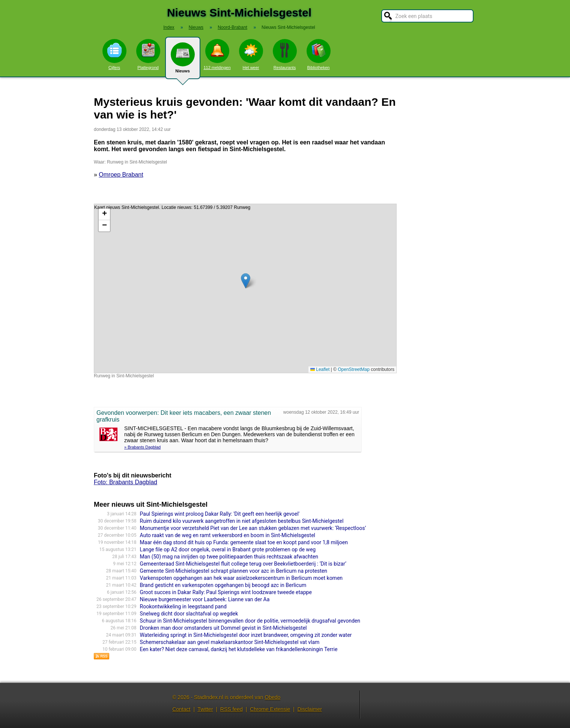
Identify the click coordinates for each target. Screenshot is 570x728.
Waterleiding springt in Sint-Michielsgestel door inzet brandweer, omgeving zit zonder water (246, 635)
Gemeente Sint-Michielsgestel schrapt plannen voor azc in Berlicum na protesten (234, 571)
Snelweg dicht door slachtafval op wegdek (189, 614)
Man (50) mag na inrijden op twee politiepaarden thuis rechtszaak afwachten (229, 557)
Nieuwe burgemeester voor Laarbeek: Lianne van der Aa (205, 599)
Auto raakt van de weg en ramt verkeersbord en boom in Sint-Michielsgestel (228, 535)
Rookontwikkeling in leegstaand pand (183, 606)
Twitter (205, 709)
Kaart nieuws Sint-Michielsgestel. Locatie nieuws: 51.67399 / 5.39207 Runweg (244, 288)
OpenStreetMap (354, 369)
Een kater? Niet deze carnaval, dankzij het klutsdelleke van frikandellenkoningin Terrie (239, 649)
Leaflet (320, 369)
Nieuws (183, 61)
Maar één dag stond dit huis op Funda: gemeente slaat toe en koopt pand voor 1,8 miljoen (244, 542)
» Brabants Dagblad (142, 447)
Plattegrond (148, 54)
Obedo (272, 697)
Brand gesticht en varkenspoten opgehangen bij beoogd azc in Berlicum (223, 585)
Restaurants (285, 54)
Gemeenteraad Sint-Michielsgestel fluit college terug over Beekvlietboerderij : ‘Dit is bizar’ (243, 564)
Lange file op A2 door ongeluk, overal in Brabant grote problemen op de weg (228, 549)
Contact (181, 709)
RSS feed (232, 709)
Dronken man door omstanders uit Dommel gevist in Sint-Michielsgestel (223, 628)
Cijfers (114, 54)
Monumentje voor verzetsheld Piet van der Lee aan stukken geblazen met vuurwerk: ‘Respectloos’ (253, 528)
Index (169, 27)
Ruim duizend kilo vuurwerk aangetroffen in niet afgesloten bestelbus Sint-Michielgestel (242, 521)
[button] (246, 281)
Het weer (251, 54)
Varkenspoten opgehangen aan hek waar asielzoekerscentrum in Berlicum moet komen (241, 578)
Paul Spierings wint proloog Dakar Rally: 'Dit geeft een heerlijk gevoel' (220, 514)
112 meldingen (217, 54)
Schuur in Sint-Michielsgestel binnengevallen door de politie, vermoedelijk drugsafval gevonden (250, 621)
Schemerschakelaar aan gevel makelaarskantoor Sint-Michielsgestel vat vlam (230, 642)
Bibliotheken (319, 54)
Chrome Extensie (270, 709)
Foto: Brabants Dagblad (126, 482)
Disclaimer (310, 709)
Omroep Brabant (121, 175)
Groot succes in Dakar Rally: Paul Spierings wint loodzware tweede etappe (226, 592)
